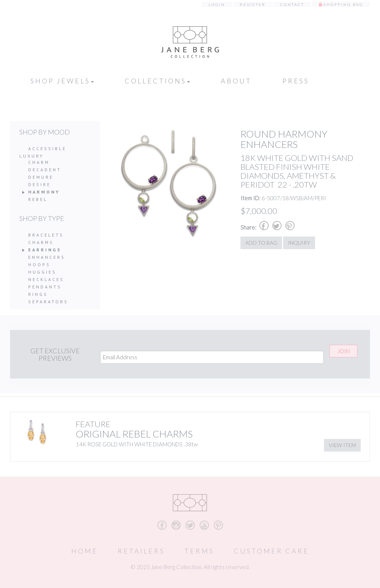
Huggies (42, 272)
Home (85, 551)
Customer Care (271, 551)
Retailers (141, 551)
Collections (157, 81)
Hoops (39, 265)
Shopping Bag (343, 4)
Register (253, 4)
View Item (342, 445)
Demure (41, 177)
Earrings (45, 250)
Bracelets (46, 235)
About (236, 81)
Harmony (44, 192)
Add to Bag (261, 243)
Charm (39, 162)
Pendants (45, 287)
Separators (48, 302)
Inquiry (299, 243)
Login (217, 4)
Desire (40, 184)
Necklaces (46, 279)
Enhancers (47, 257)
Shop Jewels (62, 81)
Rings (38, 294)
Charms (41, 242)
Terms (199, 551)
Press (296, 81)
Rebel (38, 199)
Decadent (45, 170)
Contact (292, 4)
